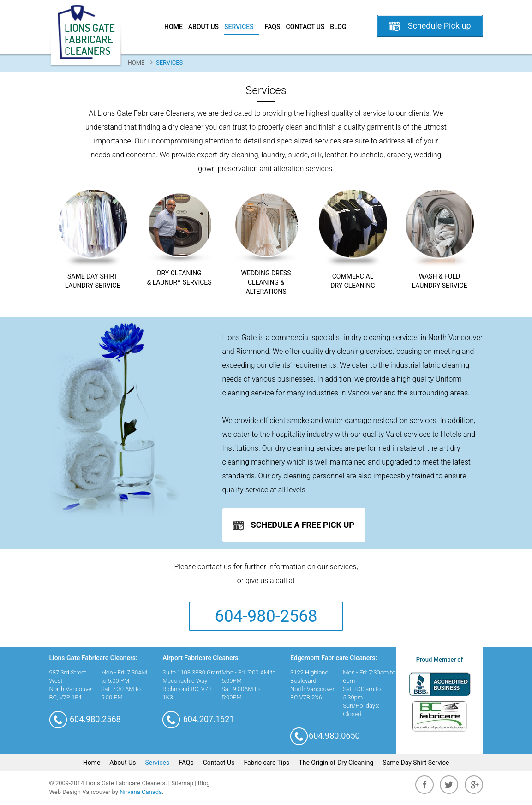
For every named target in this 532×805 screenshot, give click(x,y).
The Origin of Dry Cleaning (336, 763)
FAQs (273, 27)
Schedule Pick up (439, 26)
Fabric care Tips (266, 763)
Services (242, 27)
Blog (338, 27)
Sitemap (182, 783)
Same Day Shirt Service (416, 763)
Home (173, 27)
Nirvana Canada (141, 792)
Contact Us (305, 27)
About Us (203, 27)
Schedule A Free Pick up (294, 525)
